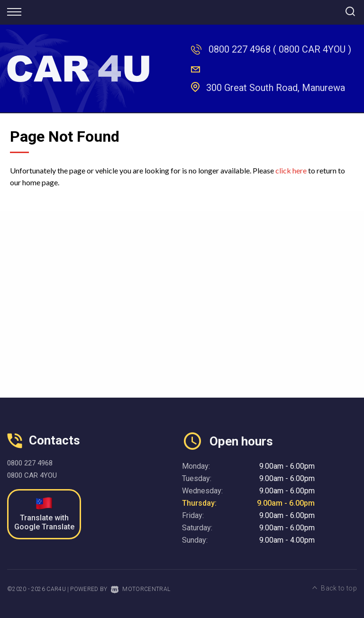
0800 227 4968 (240, 49)
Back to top (335, 588)
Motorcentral (141, 589)
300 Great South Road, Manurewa (276, 88)
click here (291, 170)
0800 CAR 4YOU (32, 475)
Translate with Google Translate (44, 514)
